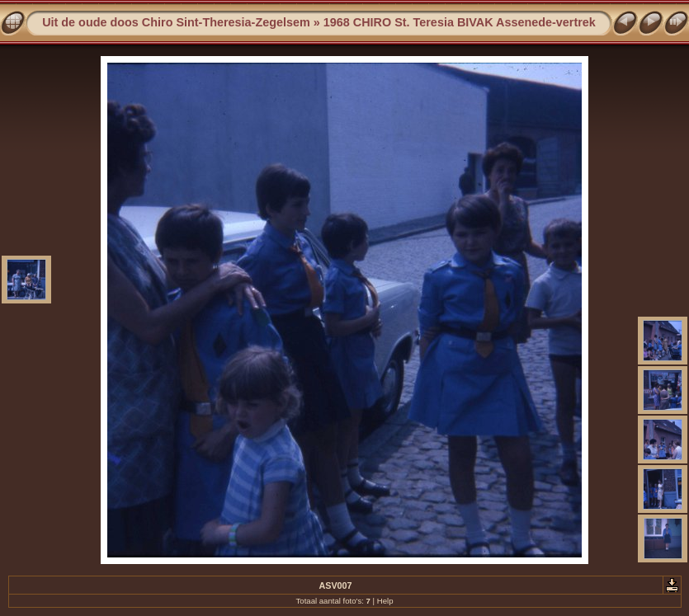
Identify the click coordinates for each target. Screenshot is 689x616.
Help (385, 601)
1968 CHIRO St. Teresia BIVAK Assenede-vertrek (460, 22)
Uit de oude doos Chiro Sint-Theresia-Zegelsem (176, 22)
